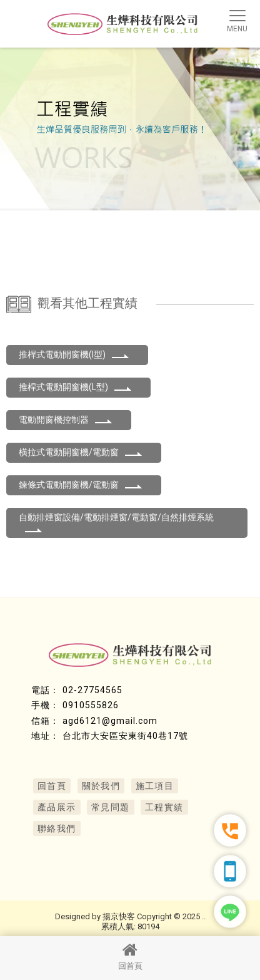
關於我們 (101, 786)
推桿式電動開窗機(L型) (75, 387)
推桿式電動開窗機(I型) (74, 354)
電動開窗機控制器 (66, 420)
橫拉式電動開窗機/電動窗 (81, 452)
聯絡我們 (57, 828)
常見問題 (111, 807)
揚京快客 (119, 916)
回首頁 (130, 956)
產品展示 (57, 807)
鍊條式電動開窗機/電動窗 (81, 485)
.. (204, 916)
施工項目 (155, 786)
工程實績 (164, 807)
